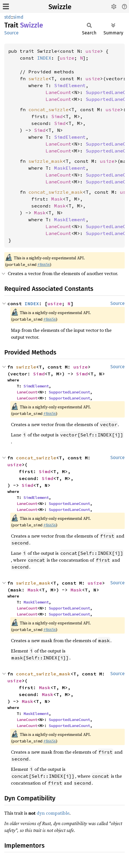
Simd (57, 116)
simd (18, 17)
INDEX (44, 58)
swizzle (38, 79)
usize (93, 51)
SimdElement (70, 85)
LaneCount (58, 92)
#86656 (44, 264)
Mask (57, 199)
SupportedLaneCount (69, 392)
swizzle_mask (46, 161)
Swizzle (60, 7)
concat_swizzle (48, 109)
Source (11, 33)
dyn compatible (53, 813)
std (8, 17)
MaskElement (70, 168)
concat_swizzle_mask (56, 192)
